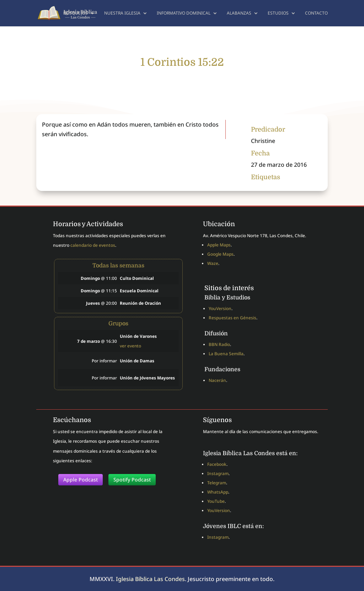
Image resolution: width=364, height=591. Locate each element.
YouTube (216, 501)
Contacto (316, 13)
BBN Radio (219, 344)
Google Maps (220, 254)
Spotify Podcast (132, 480)
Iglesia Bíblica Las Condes (150, 579)
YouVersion (220, 308)
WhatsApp (218, 492)
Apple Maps (219, 245)
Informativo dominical (184, 13)
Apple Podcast (81, 480)
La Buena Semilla (226, 354)
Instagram (218, 473)
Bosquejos (76, 13)
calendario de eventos (93, 245)
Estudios (278, 13)
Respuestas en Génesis (232, 318)
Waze (213, 263)
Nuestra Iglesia (122, 13)
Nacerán (217, 380)
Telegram (217, 483)
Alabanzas (239, 13)
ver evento (130, 346)
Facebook (217, 464)
